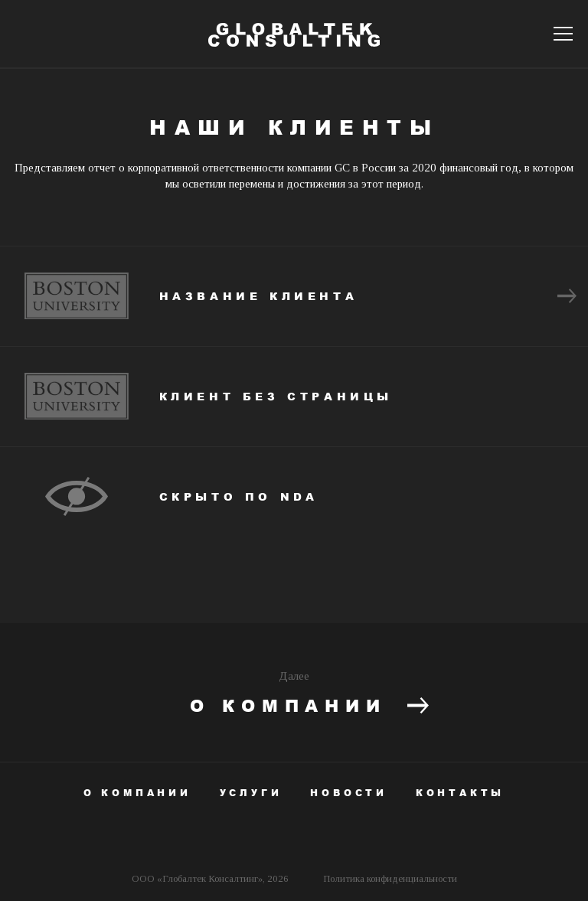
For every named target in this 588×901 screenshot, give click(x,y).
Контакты (460, 793)
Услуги (251, 793)
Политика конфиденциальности (390, 878)
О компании (310, 707)
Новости (349, 793)
